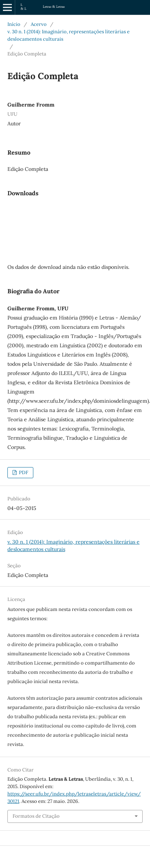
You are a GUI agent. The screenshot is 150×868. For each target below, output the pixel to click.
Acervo (39, 24)
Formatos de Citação (36, 816)
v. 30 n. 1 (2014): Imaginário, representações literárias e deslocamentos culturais (69, 35)
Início (14, 24)
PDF (23, 472)
